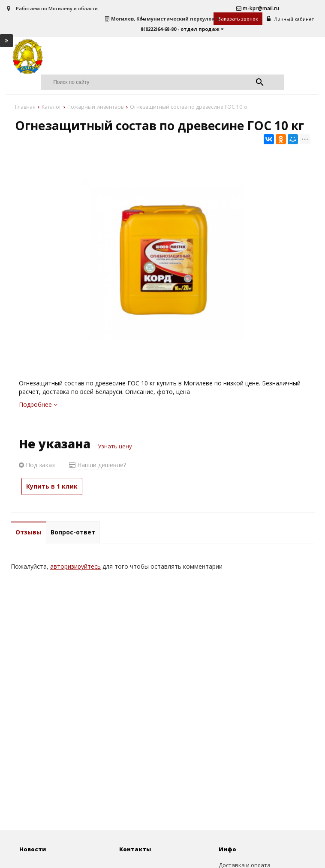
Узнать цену (115, 447)
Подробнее (38, 405)
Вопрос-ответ (73, 532)
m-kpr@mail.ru (258, 8)
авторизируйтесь (75, 567)
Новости (33, 850)
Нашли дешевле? (98, 465)
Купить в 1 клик (52, 487)
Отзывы (29, 532)
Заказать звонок (238, 19)
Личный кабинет (291, 19)
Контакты (135, 850)
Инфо (227, 850)
